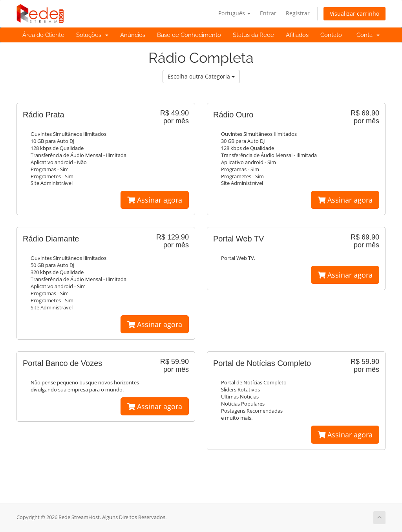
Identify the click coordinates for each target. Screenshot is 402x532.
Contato (331, 35)
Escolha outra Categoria (201, 76)
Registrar (298, 13)
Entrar (268, 13)
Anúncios (133, 35)
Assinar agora (155, 200)
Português (234, 13)
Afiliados (297, 35)
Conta (368, 35)
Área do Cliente (43, 35)
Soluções (92, 35)
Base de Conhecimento (189, 35)
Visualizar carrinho (354, 14)
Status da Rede (253, 35)
